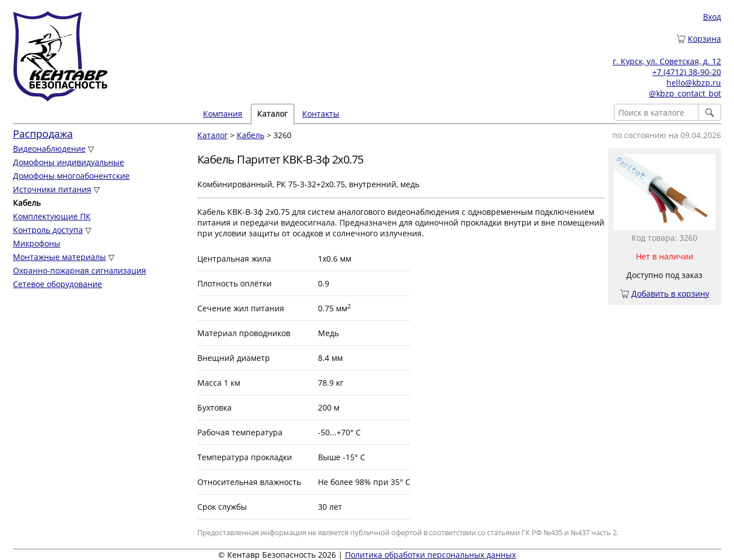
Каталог (272, 114)
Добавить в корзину (670, 294)
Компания (223, 114)
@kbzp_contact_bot (685, 93)
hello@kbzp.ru (694, 83)
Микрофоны (37, 243)
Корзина (704, 39)
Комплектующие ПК (52, 216)
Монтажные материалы (59, 257)
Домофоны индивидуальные (68, 162)
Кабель (251, 135)
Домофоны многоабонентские (71, 176)
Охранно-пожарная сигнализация (79, 270)
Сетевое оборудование (58, 284)
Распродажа (43, 134)
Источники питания (52, 189)
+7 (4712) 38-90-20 (687, 72)
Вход (712, 17)
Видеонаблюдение (49, 149)
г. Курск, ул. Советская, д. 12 (667, 61)
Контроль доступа (48, 230)
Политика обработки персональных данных (430, 555)
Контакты (321, 114)
